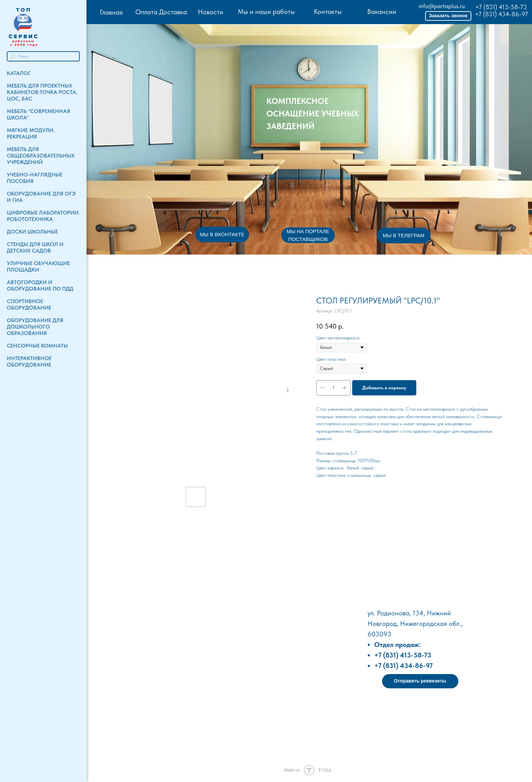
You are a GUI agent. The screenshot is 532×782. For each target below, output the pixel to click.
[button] (448, 16)
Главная (111, 12)
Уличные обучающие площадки (38, 266)
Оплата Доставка (161, 12)
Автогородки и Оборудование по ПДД (40, 285)
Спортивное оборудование (29, 304)
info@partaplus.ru (442, 6)
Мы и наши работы (266, 12)
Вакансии (382, 12)
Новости (211, 12)
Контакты (328, 12)
